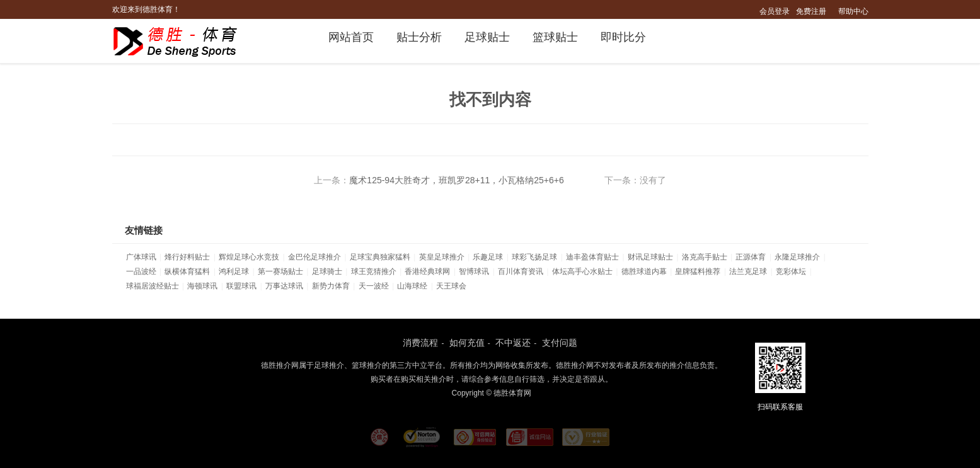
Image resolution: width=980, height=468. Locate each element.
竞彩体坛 (791, 271)
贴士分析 (419, 37)
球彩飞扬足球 (534, 257)
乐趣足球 (488, 257)
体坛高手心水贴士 (582, 271)
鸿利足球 (234, 271)
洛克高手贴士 (705, 257)
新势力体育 (331, 286)
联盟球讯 (241, 286)
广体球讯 (141, 257)
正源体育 (751, 257)
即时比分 (623, 37)
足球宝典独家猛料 (380, 257)
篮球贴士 (555, 37)
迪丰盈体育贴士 (592, 257)
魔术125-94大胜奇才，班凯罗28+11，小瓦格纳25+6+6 (456, 180)
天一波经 (374, 286)
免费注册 (811, 11)
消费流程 (420, 343)
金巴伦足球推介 (314, 257)
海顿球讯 (202, 286)
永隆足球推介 (797, 257)
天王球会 (451, 286)
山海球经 (412, 286)
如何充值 (467, 343)
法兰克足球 (748, 271)
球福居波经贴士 (153, 286)
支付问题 (560, 343)
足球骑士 (327, 271)
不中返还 (513, 343)
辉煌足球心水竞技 (249, 257)
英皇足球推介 (442, 257)
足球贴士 (487, 37)
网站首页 (351, 37)
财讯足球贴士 (650, 257)
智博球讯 (474, 271)
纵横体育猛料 (187, 271)
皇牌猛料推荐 (698, 271)
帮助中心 (853, 11)
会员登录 (775, 11)
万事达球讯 (284, 286)
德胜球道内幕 (644, 271)
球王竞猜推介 (374, 271)
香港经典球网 (427, 271)
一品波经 (141, 271)
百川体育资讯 (521, 271)
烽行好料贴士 (187, 257)
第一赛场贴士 (280, 271)
